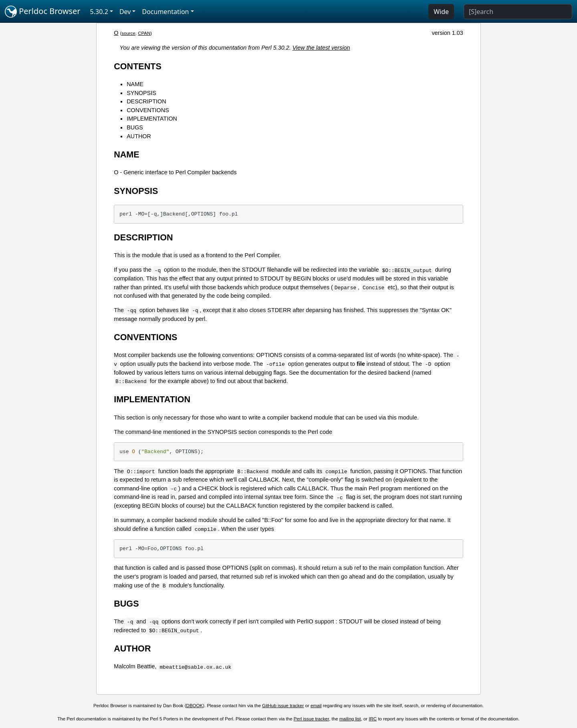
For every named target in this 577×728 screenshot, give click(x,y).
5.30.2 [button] (99, 12)
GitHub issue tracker (283, 706)
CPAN (144, 33)
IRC (373, 719)
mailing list (350, 719)
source (128, 33)
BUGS (135, 127)
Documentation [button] (165, 12)
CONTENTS (138, 66)
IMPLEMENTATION (152, 119)
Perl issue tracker (311, 719)
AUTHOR (139, 136)
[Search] (518, 12)
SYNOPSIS (141, 93)
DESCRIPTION (146, 101)
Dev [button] (125, 12)
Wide (441, 12)
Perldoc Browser (43, 12)
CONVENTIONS (148, 110)
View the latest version (321, 48)
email (316, 706)
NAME (135, 84)
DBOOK (195, 706)
